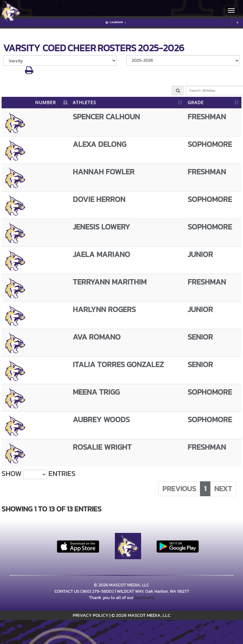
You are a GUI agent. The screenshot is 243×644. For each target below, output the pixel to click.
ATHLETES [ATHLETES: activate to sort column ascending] (84, 102)
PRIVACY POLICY (91, 615)
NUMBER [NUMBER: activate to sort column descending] (46, 102)
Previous (179, 489)
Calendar (116, 22)
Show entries (39, 474)
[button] (29, 72)
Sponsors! (144, 598)
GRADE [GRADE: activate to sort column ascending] (196, 102)
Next (223, 489)
